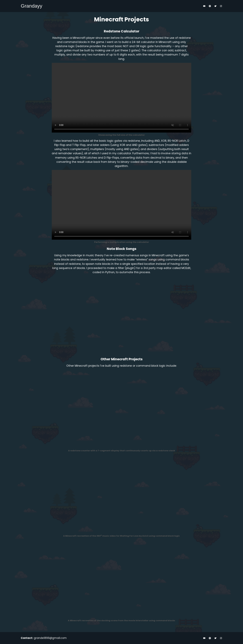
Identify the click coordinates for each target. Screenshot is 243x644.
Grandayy (32, 6)
